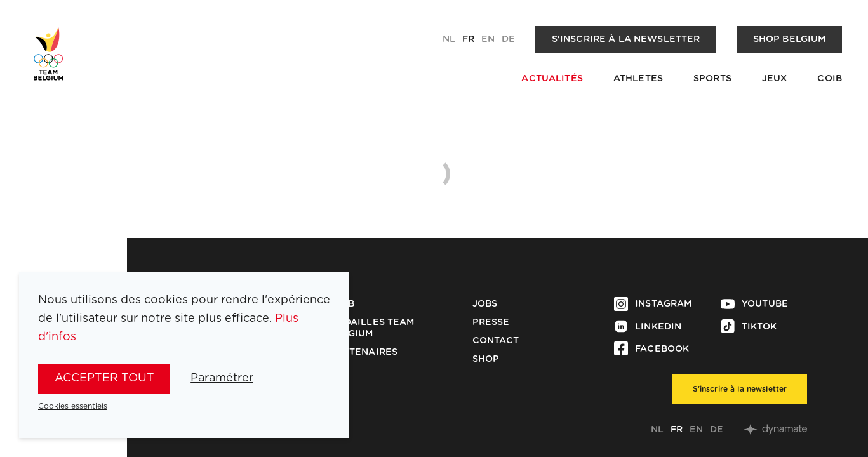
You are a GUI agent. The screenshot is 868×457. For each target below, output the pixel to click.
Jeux (775, 79)
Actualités (552, 79)
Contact (496, 341)
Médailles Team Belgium (372, 328)
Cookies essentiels (73, 406)
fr (468, 39)
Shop (486, 359)
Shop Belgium (790, 39)
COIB (830, 79)
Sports (712, 79)
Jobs (485, 304)
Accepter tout (104, 378)
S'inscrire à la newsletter (626, 39)
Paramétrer (222, 378)
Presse (491, 322)
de (508, 39)
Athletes (638, 79)
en (488, 39)
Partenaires (364, 352)
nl (449, 39)
